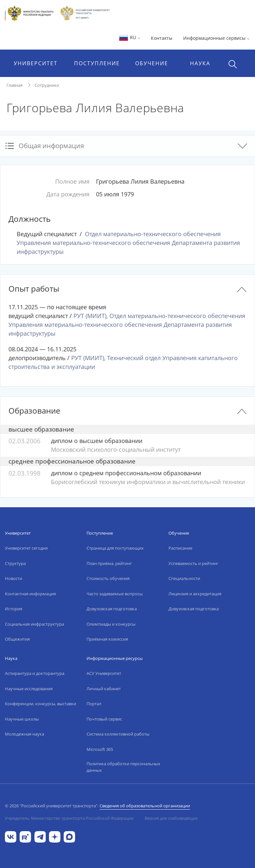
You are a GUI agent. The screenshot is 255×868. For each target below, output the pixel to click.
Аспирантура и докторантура (35, 673)
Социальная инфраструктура (34, 624)
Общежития (17, 639)
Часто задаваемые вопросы (115, 594)
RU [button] (129, 37)
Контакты (162, 38)
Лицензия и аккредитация (195, 594)
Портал (94, 704)
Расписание (180, 548)
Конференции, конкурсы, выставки (40, 704)
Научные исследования (29, 689)
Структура (15, 563)
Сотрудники (47, 85)
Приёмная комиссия (107, 639)
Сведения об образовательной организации (145, 806)
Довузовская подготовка (112, 609)
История (14, 609)
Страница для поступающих (115, 548)
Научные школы (22, 719)
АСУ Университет (104, 673)
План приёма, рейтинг (109, 563)
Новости (14, 578)
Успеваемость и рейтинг (193, 563)
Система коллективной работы (118, 734)
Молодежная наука (24, 734)
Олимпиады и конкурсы (111, 624)
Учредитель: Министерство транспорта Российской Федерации (69, 818)
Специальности (184, 578)
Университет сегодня (26, 548)
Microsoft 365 (100, 749)
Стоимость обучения (108, 578)
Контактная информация (30, 594)
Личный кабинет (104, 689)
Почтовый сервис (104, 719)
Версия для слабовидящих (171, 818)
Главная (15, 85)
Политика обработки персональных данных (123, 767)
